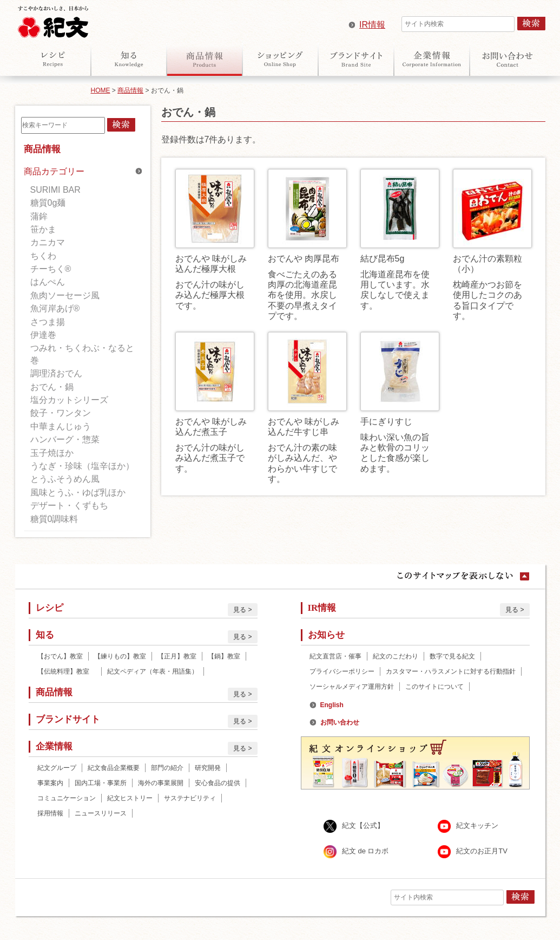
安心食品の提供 (218, 783)
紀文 (53, 19)
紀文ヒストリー (130, 798)
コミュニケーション (67, 798)
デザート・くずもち (69, 505)
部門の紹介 (167, 768)
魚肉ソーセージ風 (65, 295)
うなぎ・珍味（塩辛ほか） (82, 466)
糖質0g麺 (48, 203)
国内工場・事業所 (101, 783)
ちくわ (43, 256)
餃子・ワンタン (61, 413)
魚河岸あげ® (55, 308)
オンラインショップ (280, 59)
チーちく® (51, 269)
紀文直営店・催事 (335, 656)
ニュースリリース (101, 813)
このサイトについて (434, 687)
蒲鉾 (39, 216)
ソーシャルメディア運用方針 (352, 687)
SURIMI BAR (55, 190)
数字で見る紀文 (452, 656)
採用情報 (50, 813)
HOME (101, 90)
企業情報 (432, 59)
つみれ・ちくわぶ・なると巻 (82, 354)
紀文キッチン (477, 826)
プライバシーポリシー (342, 671)
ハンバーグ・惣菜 (65, 439)
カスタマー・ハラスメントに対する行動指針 (451, 671)
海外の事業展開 (161, 783)
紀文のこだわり (396, 656)
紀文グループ (57, 768)
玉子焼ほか (52, 453)
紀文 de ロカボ (365, 851)
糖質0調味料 (54, 519)
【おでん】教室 (60, 656)
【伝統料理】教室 (67, 671)
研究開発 (208, 768)
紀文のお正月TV (482, 851)
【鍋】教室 (224, 656)
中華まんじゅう (61, 426)
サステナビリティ (190, 798)
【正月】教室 (177, 656)
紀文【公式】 (363, 826)
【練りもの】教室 (120, 656)
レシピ (53, 59)
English (332, 705)
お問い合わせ (508, 59)
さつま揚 (48, 322)
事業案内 (50, 783)
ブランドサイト (356, 59)
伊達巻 (43, 335)
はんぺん (48, 282)
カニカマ (48, 242)
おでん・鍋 (52, 387)
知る (129, 59)
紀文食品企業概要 (114, 768)
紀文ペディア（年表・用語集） (153, 671)
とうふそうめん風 (65, 479)
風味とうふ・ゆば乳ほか (78, 492)
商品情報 (205, 59)
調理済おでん (56, 373)
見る (240, 610)
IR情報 (372, 25)
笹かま (43, 229)
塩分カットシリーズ (69, 400)
